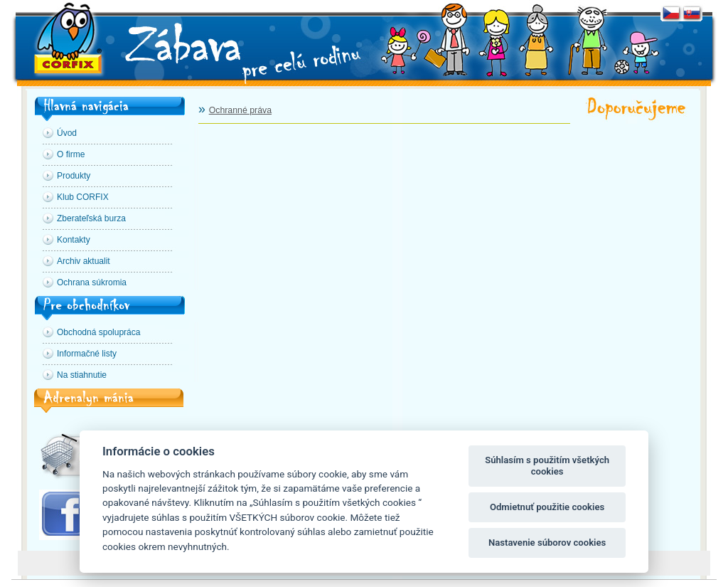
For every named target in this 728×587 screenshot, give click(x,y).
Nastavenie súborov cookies (547, 543)
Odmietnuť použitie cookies (547, 507)
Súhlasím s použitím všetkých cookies (547, 466)
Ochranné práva (240, 110)
